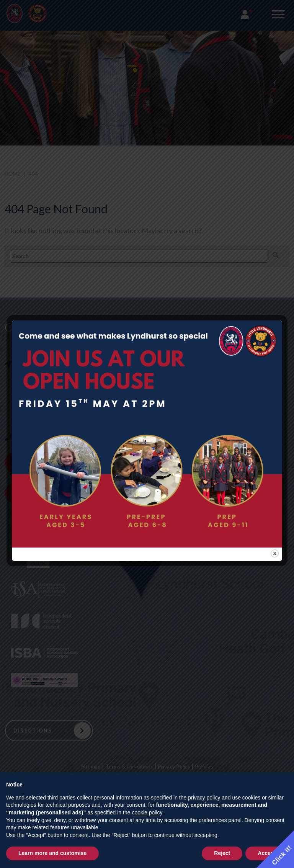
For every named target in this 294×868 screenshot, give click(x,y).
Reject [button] (222, 853)
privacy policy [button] (204, 798)
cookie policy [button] (147, 812)
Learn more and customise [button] (52, 853)
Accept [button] (267, 853)
